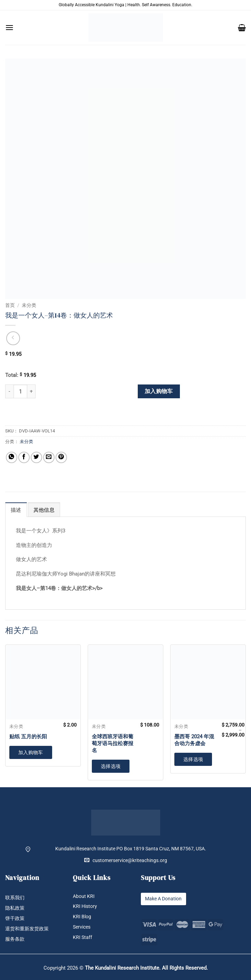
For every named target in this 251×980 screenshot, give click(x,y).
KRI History (85, 907)
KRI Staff (83, 938)
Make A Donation (163, 899)
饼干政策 (15, 918)
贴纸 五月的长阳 (28, 737)
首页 (10, 305)
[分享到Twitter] (36, 457)
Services (82, 927)
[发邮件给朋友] (49, 457)
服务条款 (15, 939)
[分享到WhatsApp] (12, 457)
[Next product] (13, 338)
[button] (9, 28)
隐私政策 (15, 908)
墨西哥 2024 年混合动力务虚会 (194, 740)
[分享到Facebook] (24, 457)
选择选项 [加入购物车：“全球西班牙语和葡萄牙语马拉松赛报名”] (111, 766)
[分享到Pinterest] (61, 457)
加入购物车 (159, 391)
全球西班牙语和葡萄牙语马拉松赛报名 (113, 743)
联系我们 (15, 898)
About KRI (84, 896)
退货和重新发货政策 (27, 929)
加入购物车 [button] (31, 752)
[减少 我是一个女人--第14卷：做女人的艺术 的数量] (9, 391)
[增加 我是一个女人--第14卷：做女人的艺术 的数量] (31, 391)
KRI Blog (82, 917)
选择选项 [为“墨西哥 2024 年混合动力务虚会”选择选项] (193, 759)
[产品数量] (20, 391)
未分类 (29, 305)
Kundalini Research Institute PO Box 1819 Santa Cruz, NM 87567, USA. (131, 849)
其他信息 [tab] (44, 510)
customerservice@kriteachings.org (126, 860)
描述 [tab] (16, 510)
